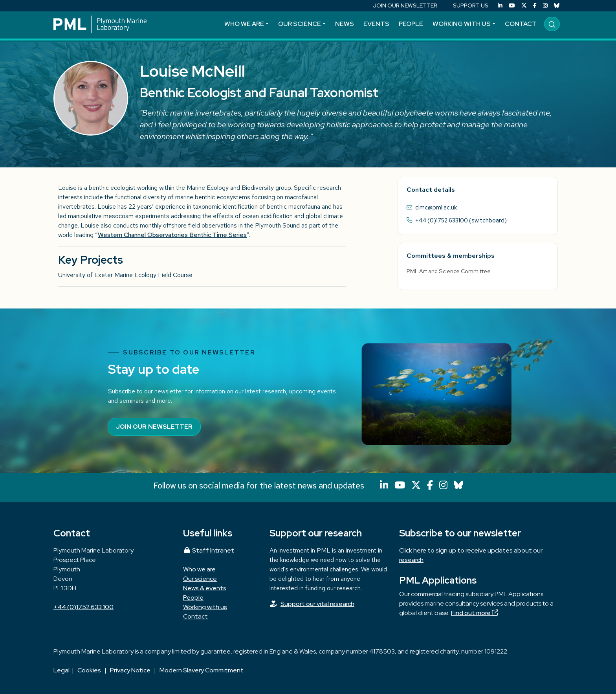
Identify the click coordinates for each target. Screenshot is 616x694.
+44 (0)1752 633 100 (83, 607)
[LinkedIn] (500, 6)
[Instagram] (545, 6)
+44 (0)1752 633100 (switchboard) (461, 220)
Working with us (462, 24)
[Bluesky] (557, 6)
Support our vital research (317, 604)
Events (376, 24)
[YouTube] (512, 6)
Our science (300, 24)
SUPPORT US (471, 6)
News (345, 24)
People (411, 24)
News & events (205, 588)
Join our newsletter (154, 427)
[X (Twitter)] (524, 6)
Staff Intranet (209, 550)
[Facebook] (535, 6)
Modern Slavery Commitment (202, 670)
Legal (61, 670)
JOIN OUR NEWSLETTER (405, 6)
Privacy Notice (131, 670)
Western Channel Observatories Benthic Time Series (172, 235)
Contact (521, 24)
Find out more (475, 613)
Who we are (244, 24)
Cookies (89, 670)
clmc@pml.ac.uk (436, 207)
